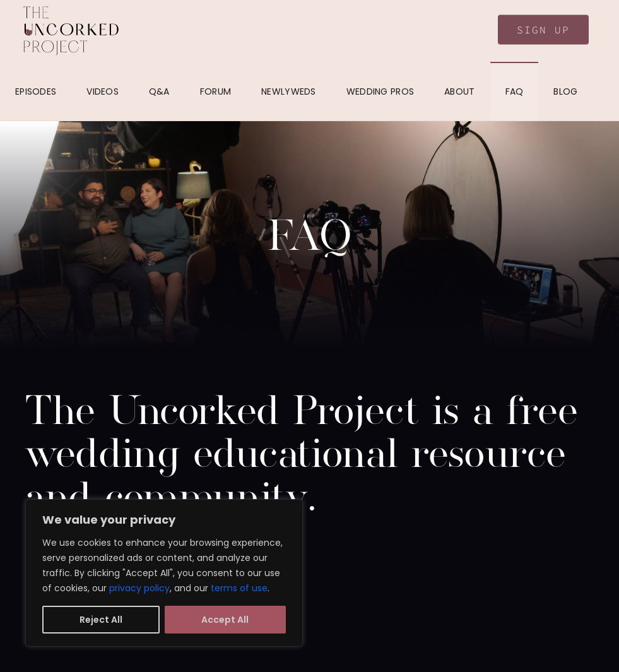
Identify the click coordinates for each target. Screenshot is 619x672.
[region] (164, 573)
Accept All (225, 620)
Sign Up (543, 30)
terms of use (239, 588)
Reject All (101, 620)
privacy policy (139, 588)
